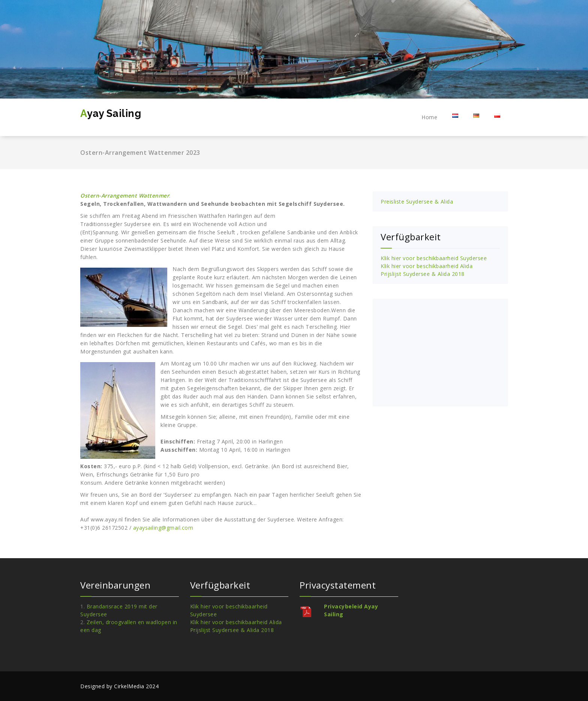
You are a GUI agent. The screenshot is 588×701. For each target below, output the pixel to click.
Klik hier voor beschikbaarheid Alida (427, 266)
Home (429, 117)
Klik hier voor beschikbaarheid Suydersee (434, 258)
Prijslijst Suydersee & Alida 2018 (423, 274)
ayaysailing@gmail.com (163, 528)
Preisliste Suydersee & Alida (417, 201)
